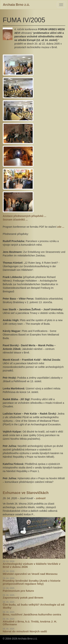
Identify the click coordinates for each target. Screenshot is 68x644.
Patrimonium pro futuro (18, 591)
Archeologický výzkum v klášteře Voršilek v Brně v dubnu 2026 (32, 565)
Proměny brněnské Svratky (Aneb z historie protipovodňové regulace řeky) (32, 582)
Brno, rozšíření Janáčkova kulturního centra (32, 614)
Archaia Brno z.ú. (16, 5)
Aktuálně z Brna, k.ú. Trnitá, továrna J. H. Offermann (30, 623)
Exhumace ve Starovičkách (26, 493)
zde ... (61, 227)
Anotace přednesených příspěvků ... (24, 216)
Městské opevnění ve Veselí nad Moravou (30, 574)
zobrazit (41, 498)
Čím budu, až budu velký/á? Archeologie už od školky (34, 606)
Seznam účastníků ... (15, 220)
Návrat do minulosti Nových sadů (25, 631)
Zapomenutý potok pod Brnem (23, 598)
